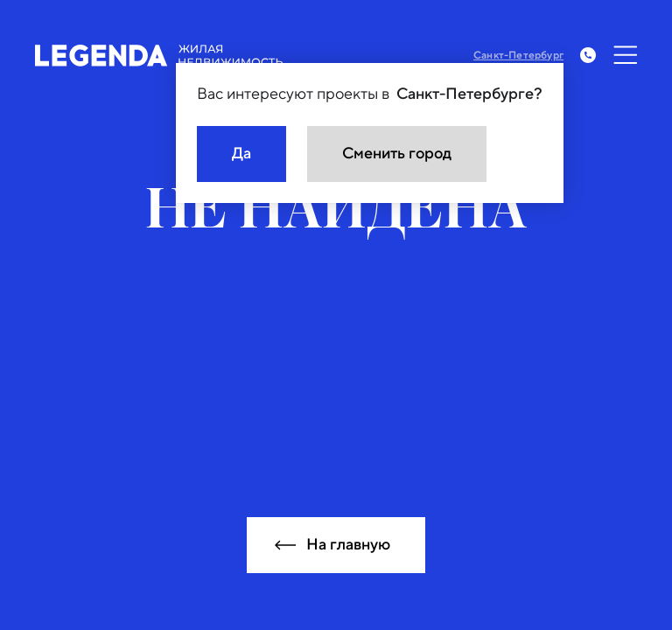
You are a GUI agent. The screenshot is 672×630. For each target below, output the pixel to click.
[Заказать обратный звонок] (588, 55)
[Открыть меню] (626, 55)
